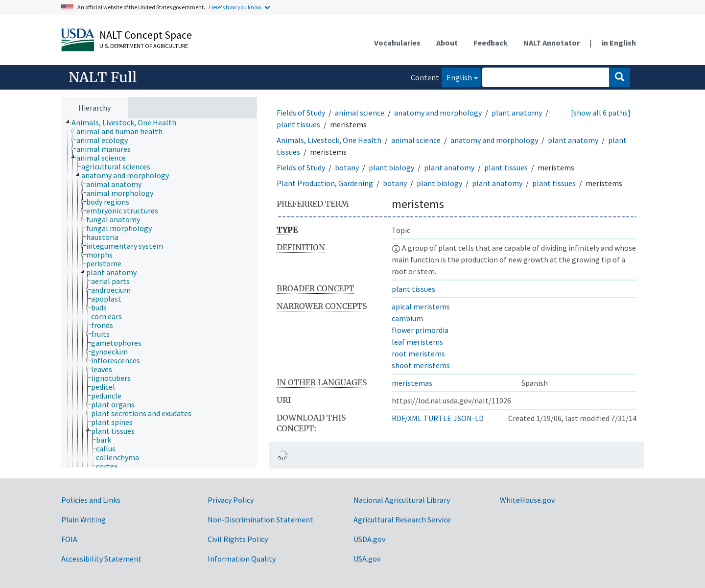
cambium (407, 318)
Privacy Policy (231, 500)
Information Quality (242, 559)
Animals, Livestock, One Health (329, 140)
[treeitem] (128, 122)
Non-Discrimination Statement (260, 519)
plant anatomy (517, 113)
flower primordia (420, 330)
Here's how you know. (236, 7)
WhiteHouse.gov (527, 500)
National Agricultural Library (402, 500)
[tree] (159, 293)
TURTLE (437, 418)
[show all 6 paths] (601, 113)
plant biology (391, 167)
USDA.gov (369, 539)
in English (619, 43)
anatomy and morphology (438, 113)
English (457, 77)
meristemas (412, 383)
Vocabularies (397, 43)
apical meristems (421, 306)
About (447, 43)
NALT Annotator (552, 43)
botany (347, 167)
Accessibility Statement (101, 559)
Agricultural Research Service (402, 519)
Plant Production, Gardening (325, 183)
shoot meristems (421, 365)
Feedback (491, 43)
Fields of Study (301, 113)
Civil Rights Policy (238, 539)
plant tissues (298, 124)
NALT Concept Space (146, 35)
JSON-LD (469, 418)
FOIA (69, 539)
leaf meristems (417, 342)
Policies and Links (91, 500)
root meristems (418, 353)
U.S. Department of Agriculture (144, 46)
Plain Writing (83, 519)
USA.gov (367, 559)
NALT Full (103, 77)
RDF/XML (407, 418)
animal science (360, 113)
